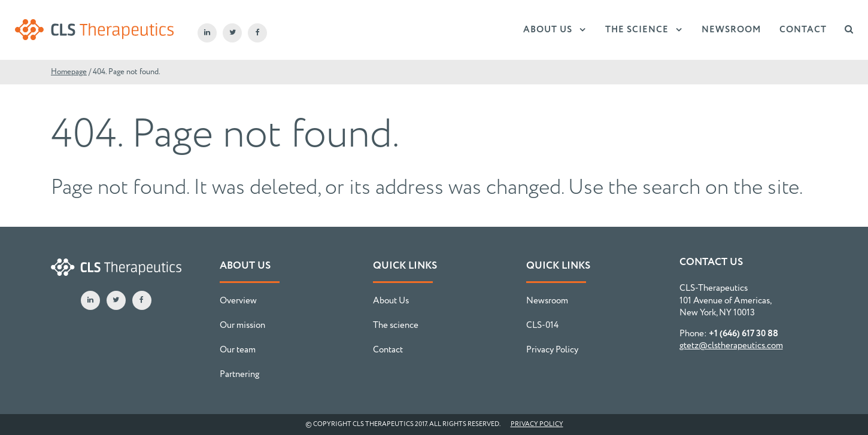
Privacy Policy (552, 350)
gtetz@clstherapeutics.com (731, 346)
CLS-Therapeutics (94, 30)
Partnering (239, 375)
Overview (238, 301)
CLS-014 (542, 326)
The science (637, 30)
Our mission (242, 326)
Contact (803, 30)
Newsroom (732, 30)
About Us (548, 30)
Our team (238, 350)
